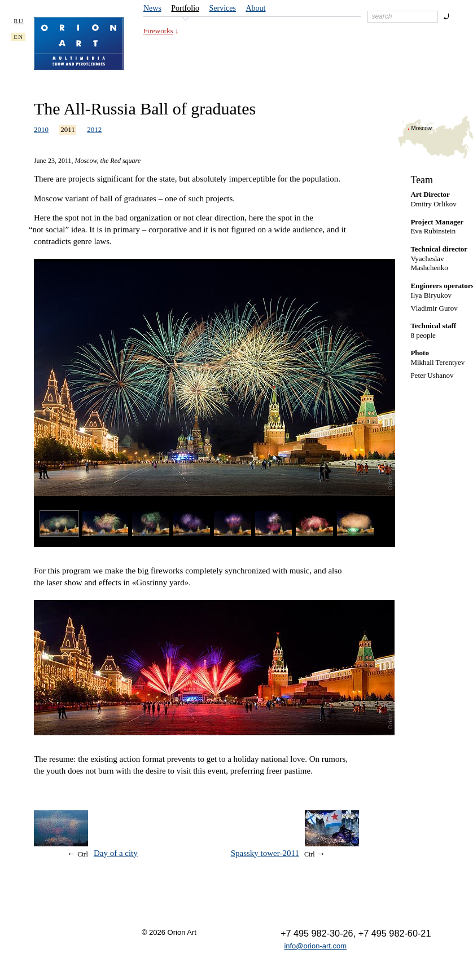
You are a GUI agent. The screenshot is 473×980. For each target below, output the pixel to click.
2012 (94, 129)
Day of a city (116, 853)
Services (223, 8)
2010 (41, 129)
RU (18, 21)
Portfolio (185, 8)
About (256, 8)
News (152, 8)
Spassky (265, 853)
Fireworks (158, 31)
